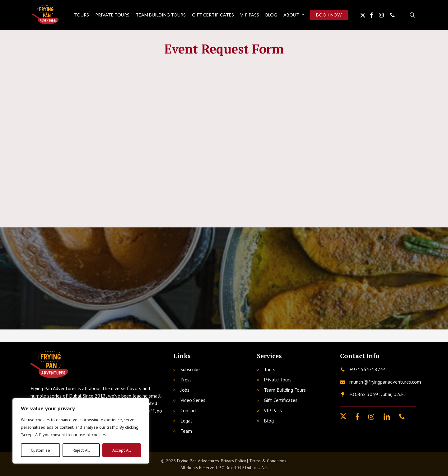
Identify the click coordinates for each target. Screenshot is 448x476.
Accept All (122, 450)
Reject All (81, 450)
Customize (40, 450)
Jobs (185, 390)
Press (186, 380)
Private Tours (278, 380)
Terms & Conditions (268, 461)
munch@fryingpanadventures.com (385, 382)
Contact (189, 410)
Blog (269, 421)
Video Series (193, 400)
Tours (270, 369)
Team (186, 431)
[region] (81, 431)
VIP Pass (273, 410)
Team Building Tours (285, 390)
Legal (186, 421)
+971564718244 (368, 369)
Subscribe (190, 369)
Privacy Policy (233, 461)
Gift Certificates (281, 400)
